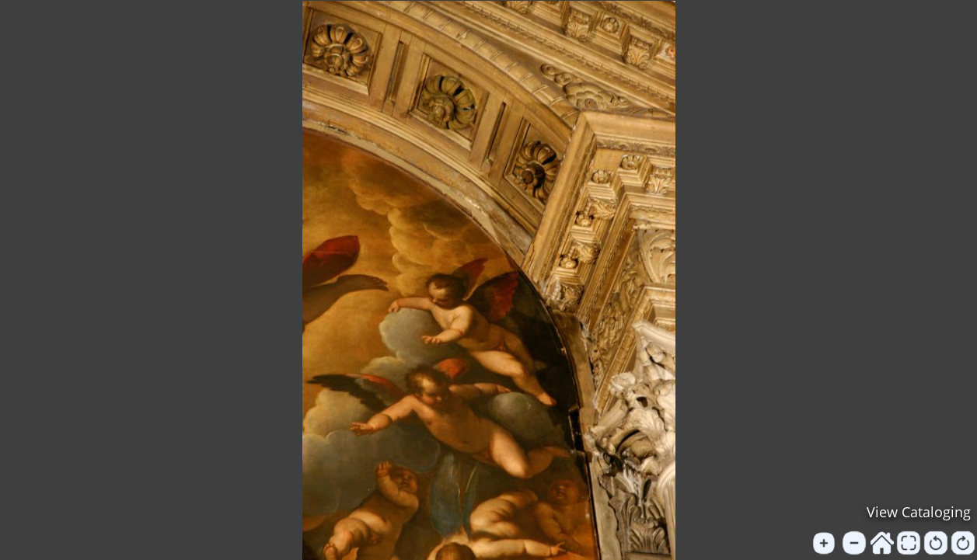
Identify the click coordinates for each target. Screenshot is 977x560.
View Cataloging (919, 512)
